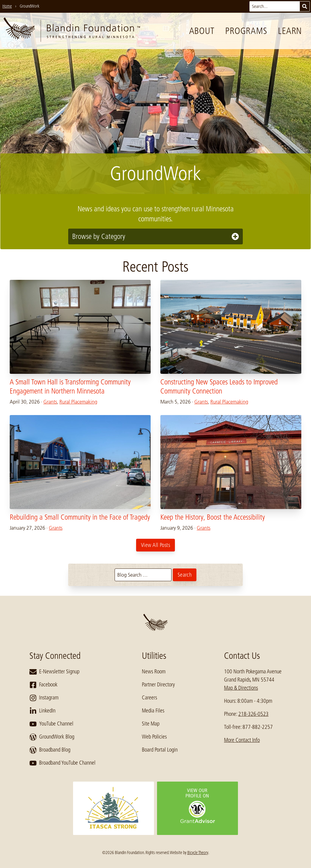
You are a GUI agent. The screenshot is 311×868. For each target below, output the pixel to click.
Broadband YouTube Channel (62, 763)
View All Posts (155, 545)
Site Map (151, 724)
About (202, 31)
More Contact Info (242, 740)
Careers (149, 698)
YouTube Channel (51, 724)
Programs (246, 31)
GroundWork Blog (52, 737)
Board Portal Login (160, 750)
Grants (50, 402)
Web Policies (154, 737)
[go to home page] (72, 31)
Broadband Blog (50, 750)
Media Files (153, 711)
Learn (290, 31)
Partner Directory (158, 685)
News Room (154, 672)
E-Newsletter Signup (54, 672)
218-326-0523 (253, 714)
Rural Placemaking (78, 402)
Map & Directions (241, 688)
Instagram (44, 698)
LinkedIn (42, 711)
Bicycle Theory (198, 853)
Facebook (43, 685)
